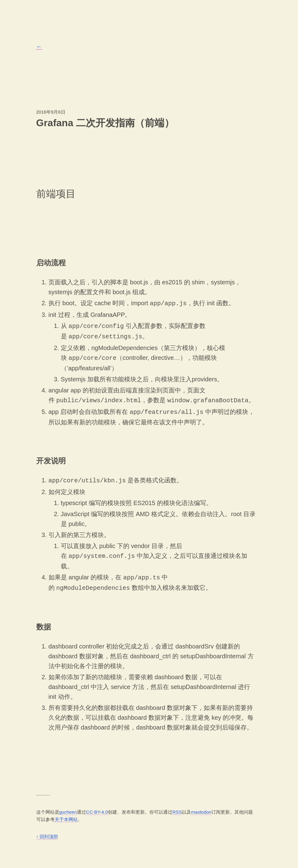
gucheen (68, 806)
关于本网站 (66, 813)
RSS (177, 806)
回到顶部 (47, 830)
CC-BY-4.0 (97, 806)
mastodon (201, 806)
